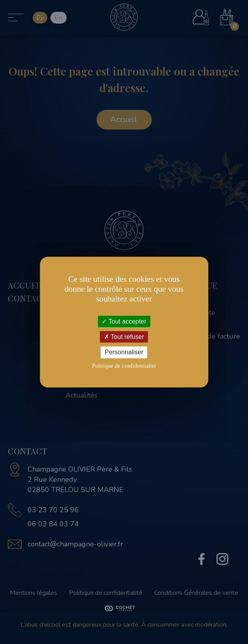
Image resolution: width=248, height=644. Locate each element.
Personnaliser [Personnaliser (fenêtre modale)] (124, 353)
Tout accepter (124, 321)
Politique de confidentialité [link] (124, 366)
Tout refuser (124, 337)
